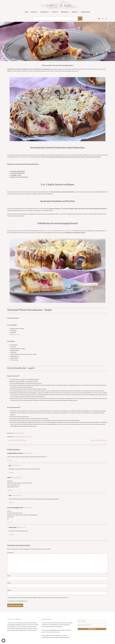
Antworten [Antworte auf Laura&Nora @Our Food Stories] (10, 460)
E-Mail (9, 583)
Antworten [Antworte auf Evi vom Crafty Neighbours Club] (10, 522)
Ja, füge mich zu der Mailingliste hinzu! (17, 601)
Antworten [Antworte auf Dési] (11, 472)
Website (9, 590)
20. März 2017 (28, 508)
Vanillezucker (16, 334)
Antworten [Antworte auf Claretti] (10, 490)
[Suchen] (80, 19)
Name (9, 576)
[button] (4, 640)
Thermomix (45, 12)
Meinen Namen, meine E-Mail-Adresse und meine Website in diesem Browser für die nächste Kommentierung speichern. (38, 598)
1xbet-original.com (19, 433)
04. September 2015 (17, 477)
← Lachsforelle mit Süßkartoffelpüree (17, 440)
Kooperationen (86, 12)
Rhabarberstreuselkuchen (66, 231)
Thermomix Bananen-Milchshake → (99, 440)
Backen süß (18, 437)
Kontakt (75, 12)
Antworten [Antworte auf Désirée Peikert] (11, 534)
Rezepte (34, 12)
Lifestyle (55, 12)
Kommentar (11, 553)
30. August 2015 (28, 453)
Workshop (65, 12)
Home (27, 12)
